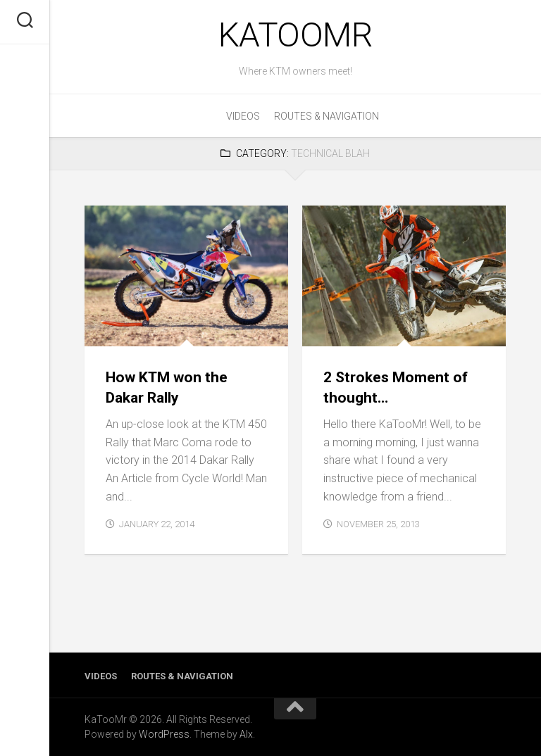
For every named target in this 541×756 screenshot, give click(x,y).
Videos (243, 116)
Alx (246, 734)
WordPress (164, 734)
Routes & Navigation (327, 116)
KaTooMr (296, 35)
